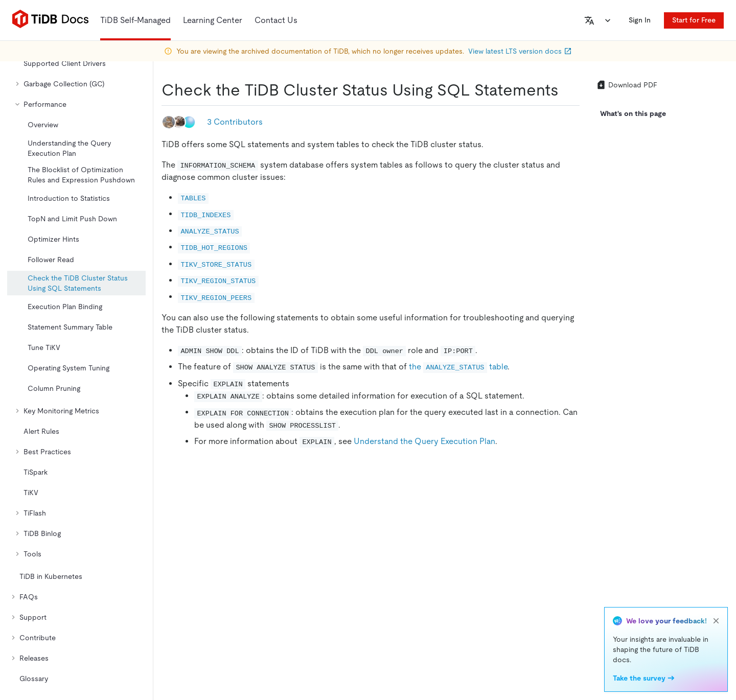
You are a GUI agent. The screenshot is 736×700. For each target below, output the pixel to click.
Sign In (640, 20)
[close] (716, 621)
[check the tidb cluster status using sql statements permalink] (567, 90)
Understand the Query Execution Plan (424, 441)
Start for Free (694, 20)
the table (458, 367)
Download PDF (627, 85)
